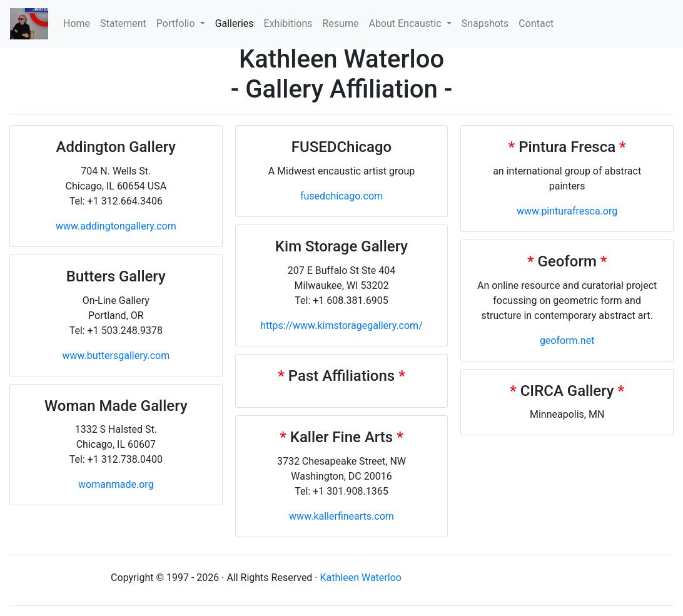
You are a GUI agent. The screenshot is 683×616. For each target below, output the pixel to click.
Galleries (235, 23)
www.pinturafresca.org (567, 211)
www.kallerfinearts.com (341, 516)
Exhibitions (288, 23)
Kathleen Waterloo (361, 578)
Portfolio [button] (177, 23)
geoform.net (567, 341)
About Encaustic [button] (406, 23)
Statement (123, 23)
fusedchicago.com (341, 196)
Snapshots (485, 23)
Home (79, 23)
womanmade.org (116, 484)
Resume (341, 23)
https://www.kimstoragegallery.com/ (341, 326)
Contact (536, 23)
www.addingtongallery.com (116, 226)
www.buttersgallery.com (116, 356)
